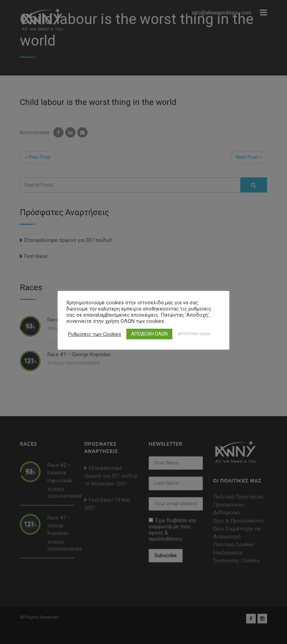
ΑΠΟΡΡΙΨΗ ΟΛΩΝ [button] (194, 334)
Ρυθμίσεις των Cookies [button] (95, 334)
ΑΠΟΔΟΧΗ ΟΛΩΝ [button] (149, 334)
